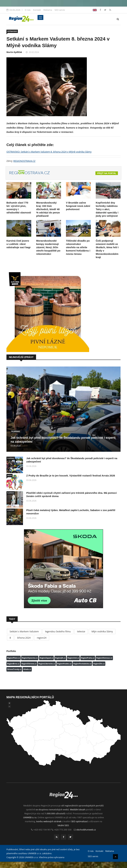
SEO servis (60, 10)
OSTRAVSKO (12, 31)
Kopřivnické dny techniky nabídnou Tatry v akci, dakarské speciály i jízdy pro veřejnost (107, 209)
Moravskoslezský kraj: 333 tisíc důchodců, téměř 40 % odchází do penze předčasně (48, 209)
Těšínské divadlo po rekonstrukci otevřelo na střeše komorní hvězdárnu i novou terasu (78, 247)
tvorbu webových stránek (49, 821)
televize (81, 631)
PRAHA (10, 476)
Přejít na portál (107, 173)
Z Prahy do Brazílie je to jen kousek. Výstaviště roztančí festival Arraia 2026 (71, 476)
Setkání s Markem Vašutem (24, 631)
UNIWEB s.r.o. (30, 817)
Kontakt (37, 10)
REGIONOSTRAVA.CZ (24, 161)
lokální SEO (63, 825)
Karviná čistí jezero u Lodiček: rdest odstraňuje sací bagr (19, 244)
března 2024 (24, 638)
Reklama (48, 10)
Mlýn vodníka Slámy (102, 631)
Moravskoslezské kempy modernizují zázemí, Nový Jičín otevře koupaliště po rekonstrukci (48, 247)
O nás (28, 10)
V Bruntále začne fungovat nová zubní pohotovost (78, 206)
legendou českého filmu (58, 631)
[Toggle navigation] (40, 17)
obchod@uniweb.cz (86, 830)
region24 (42, 638)
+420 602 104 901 (42, 830)
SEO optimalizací (80, 821)
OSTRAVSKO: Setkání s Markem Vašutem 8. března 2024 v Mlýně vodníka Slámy (49, 152)
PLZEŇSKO (16, 431)
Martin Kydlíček (14, 52)
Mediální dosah (78, 809)
